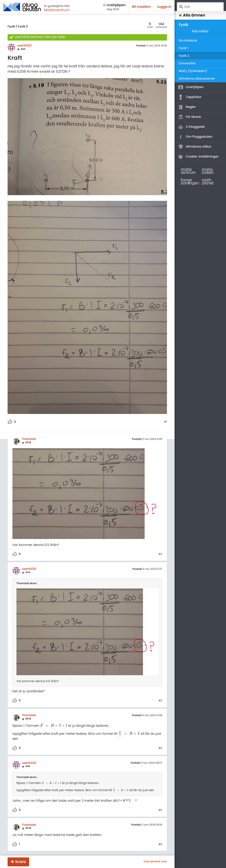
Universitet (187, 63)
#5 (160, 810)
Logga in (164, 7)
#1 (165, 422)
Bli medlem (142, 7)
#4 (160, 748)
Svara (21, 862)
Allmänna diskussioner (197, 79)
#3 (160, 701)
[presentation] (54, 726)
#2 (160, 554)
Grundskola (188, 41)
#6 (160, 845)
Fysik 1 (184, 48)
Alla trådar (200, 31)
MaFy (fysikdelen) (193, 71)
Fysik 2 (23, 26)
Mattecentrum (57, 10)
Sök (181, 7)
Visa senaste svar (155, 862)
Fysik (11, 26)
